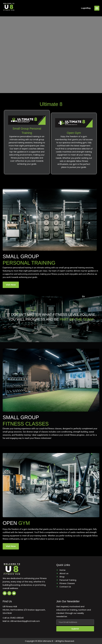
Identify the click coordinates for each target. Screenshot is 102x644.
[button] (97, 8)
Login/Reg (86, 8)
